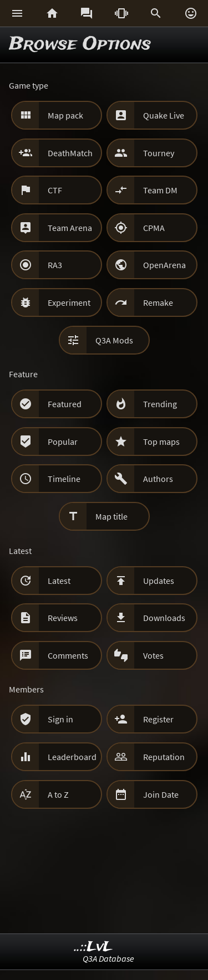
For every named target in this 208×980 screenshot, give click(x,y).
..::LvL (93, 947)
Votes (153, 655)
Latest (59, 581)
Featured (65, 404)
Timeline (64, 479)
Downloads (164, 618)
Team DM (160, 190)
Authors (158, 479)
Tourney (159, 153)
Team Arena (70, 228)
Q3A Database (108, 958)
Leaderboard (72, 757)
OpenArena (164, 265)
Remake (158, 302)
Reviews (63, 618)
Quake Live (164, 115)
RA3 (55, 265)
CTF (55, 190)
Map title (111, 516)
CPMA (154, 228)
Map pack (65, 115)
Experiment (69, 302)
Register (158, 719)
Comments (68, 655)
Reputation (164, 757)
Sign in (60, 719)
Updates (159, 581)
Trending (160, 404)
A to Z (58, 794)
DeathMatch (70, 153)
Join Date (161, 794)
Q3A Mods (114, 340)
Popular (63, 442)
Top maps (161, 442)
